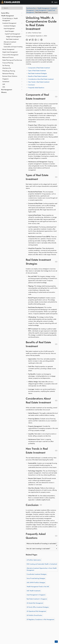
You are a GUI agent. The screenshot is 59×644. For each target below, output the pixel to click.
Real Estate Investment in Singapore (37, 599)
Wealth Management (7, 16)
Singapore (5, 79)
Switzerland (6, 82)
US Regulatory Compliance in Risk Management (40, 619)
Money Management (8, 49)
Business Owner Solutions (10, 76)
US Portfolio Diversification (34, 615)
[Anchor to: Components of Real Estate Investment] (56, 97)
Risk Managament (7, 90)
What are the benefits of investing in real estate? (41, 544)
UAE (4, 84)
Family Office (5, 13)
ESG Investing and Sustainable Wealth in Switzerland (42, 564)
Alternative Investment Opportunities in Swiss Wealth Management (42, 569)
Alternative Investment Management (10, 43)
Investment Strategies (10, 26)
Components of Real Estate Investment (39, 68)
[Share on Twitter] (30, 39)
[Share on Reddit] (36, 39)
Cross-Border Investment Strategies (37, 574)
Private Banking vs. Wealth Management (10, 19)
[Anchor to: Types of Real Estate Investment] (56, 177)
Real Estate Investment (12, 39)
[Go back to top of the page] (56, 642)
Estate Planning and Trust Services (12, 60)
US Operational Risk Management (36, 611)
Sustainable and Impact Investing (13, 47)
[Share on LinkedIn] (33, 39)
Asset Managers (9, 31)
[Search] (12, 8)
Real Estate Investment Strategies (37, 73)
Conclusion (31, 85)
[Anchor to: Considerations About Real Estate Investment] (56, 401)
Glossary (4, 92)
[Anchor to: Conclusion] (41, 505)
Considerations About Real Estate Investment (41, 79)
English (56, 2)
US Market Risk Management (35, 603)
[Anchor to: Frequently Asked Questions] (56, 536)
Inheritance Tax (7, 68)
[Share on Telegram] (42, 39)
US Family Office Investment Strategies (38, 607)
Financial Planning (8, 63)
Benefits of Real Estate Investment (38, 76)
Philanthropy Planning (9, 71)
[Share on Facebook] (27, 39)
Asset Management (9, 29)
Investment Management (9, 23)
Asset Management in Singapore (36, 595)
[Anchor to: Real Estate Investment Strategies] (56, 262)
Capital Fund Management (12, 34)
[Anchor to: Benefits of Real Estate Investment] (56, 344)
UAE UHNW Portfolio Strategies (36, 583)
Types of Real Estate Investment (37, 71)
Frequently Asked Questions (36, 88)
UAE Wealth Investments (34, 591)
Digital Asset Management (10, 52)
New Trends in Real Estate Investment (39, 82)
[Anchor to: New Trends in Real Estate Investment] (56, 451)
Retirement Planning (8, 74)
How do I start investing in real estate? (38, 549)
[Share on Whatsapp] (39, 39)
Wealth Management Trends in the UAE (38, 587)
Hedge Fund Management (14, 37)
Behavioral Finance (8, 57)
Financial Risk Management (10, 55)
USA (4, 87)
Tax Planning (6, 65)
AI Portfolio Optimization (34, 560)
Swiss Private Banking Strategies (36, 578)
